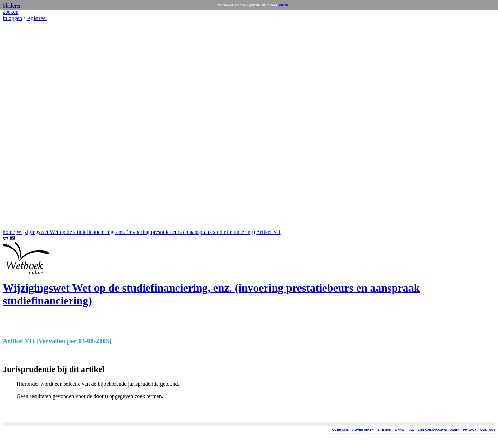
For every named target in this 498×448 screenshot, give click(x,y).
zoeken (11, 12)
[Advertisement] (24, 125)
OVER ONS (341, 430)
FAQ (411, 430)
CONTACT (488, 430)
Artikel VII (268, 232)
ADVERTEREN (363, 430)
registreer (37, 18)
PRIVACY (470, 430)
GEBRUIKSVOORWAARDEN (439, 430)
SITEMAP (384, 430)
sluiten (283, 5)
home (9, 232)
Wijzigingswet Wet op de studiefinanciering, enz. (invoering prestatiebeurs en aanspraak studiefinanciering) (136, 232)
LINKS (400, 430)
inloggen (12, 18)
